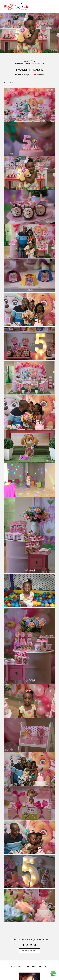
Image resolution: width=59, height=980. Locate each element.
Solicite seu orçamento (29, 951)
